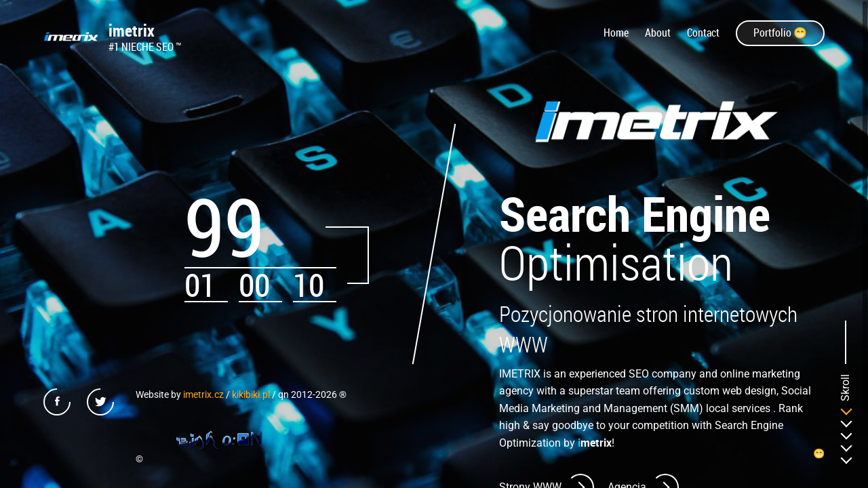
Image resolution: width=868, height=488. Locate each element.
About (658, 33)
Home (616, 33)
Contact (703, 33)
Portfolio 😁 (780, 33)
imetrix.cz (203, 394)
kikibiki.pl (251, 394)
